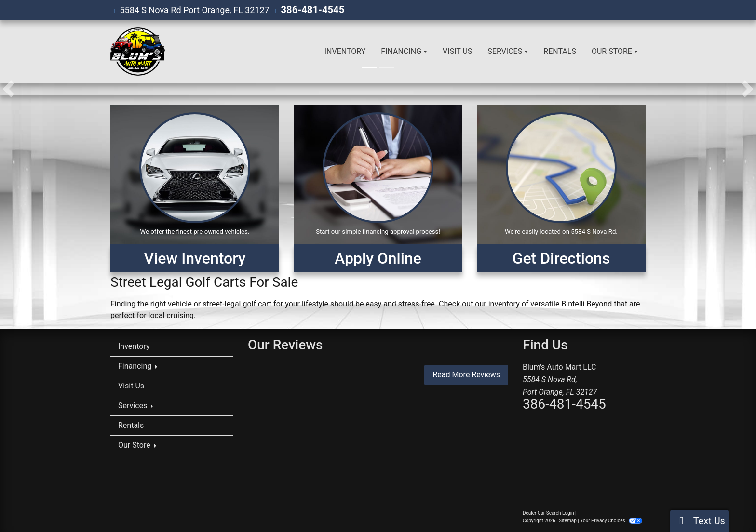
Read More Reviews (466, 374)
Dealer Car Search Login (548, 512)
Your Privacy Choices (611, 520)
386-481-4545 (309, 9)
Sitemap (568, 520)
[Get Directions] (561, 188)
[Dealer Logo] (138, 51)
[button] (8, 89)
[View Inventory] (195, 188)
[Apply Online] (378, 188)
